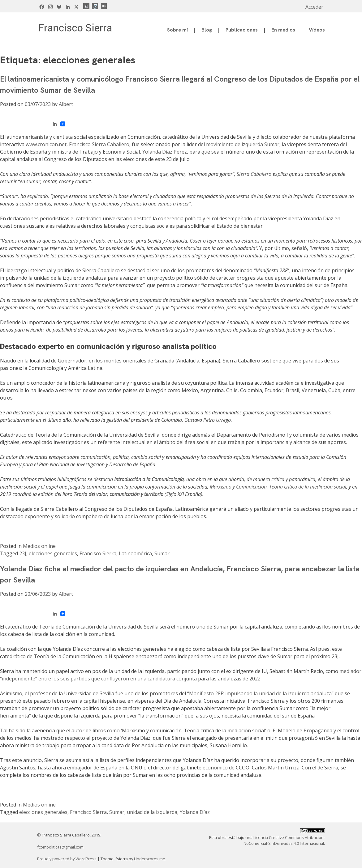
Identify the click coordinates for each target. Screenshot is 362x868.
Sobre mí (177, 30)
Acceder (314, 7)
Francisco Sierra (98, 553)
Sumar (162, 553)
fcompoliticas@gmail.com (60, 847)
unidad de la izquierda (152, 812)
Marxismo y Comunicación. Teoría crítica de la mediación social (278, 487)
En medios (283, 30)
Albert (66, 104)
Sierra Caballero (254, 174)
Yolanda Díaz (195, 812)
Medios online (39, 546)
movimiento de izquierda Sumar (243, 144)
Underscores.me (150, 859)
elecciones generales (53, 553)
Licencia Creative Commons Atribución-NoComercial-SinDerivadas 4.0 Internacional (284, 840)
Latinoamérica (135, 553)
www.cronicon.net (46, 144)
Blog (207, 30)
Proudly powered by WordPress (67, 859)
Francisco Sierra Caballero (99, 144)
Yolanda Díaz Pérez (165, 152)
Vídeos (317, 30)
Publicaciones (242, 30)
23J (23, 553)
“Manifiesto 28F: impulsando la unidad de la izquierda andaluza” (260, 693)
